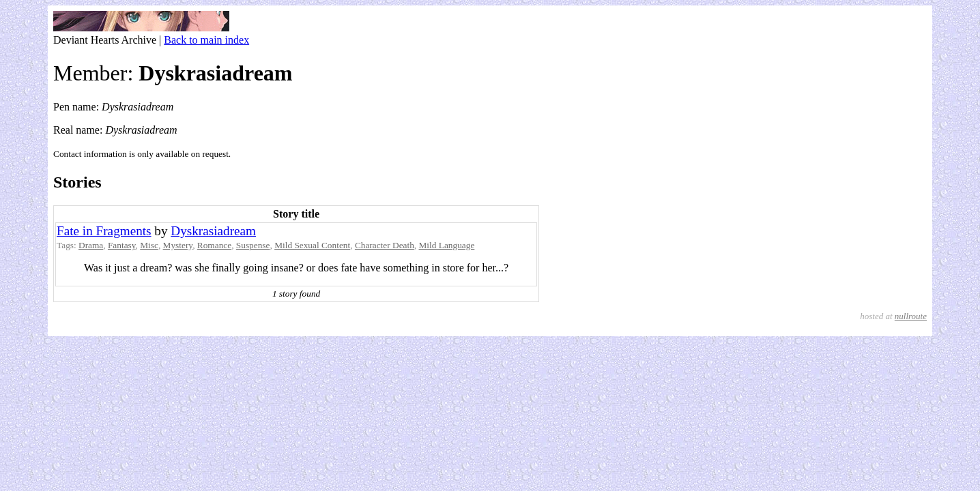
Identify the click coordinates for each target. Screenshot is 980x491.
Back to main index (206, 40)
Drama (91, 245)
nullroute (911, 316)
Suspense (253, 245)
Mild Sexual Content (312, 245)
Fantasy (122, 245)
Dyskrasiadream (213, 231)
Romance (214, 245)
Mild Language (447, 245)
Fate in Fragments (104, 231)
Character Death (385, 245)
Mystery (178, 245)
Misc (149, 245)
